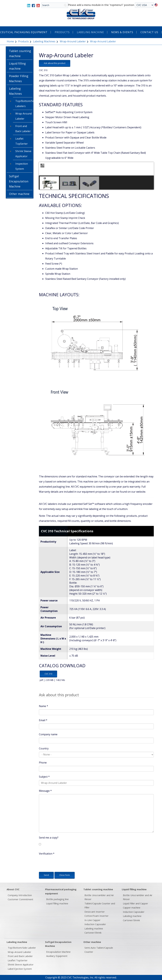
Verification (47, 854)
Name (44, 706)
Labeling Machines (44, 41)
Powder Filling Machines (19, 79)
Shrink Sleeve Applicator (23, 154)
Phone (43, 763)
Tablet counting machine (20, 53)
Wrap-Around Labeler (73, 41)
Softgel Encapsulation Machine (19, 181)
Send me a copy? (49, 838)
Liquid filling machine (17, 66)
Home (10, 41)
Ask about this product (55, 63)
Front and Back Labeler (23, 129)
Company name (48, 734)
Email (43, 720)
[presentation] (63, 863)
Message (45, 791)
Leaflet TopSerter (22, 141)
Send (46, 875)
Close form (65, 875)
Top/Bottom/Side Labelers (24, 104)
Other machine (19, 194)
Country (44, 748)
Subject (44, 777)
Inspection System (22, 166)
